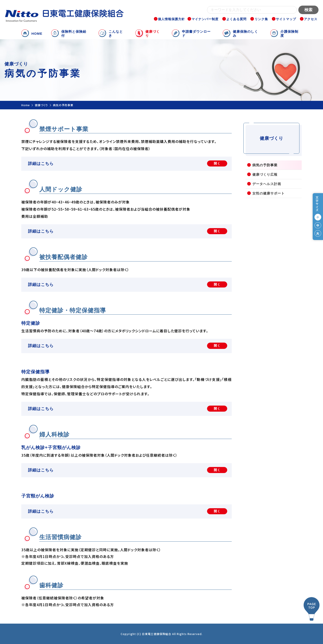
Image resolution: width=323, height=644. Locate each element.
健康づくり (41, 105)
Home (26, 105)
